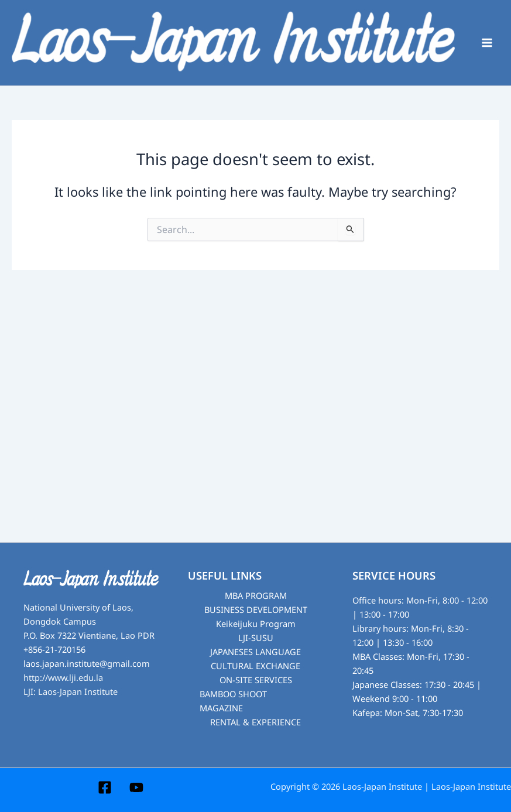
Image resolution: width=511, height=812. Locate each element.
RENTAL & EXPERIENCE (255, 722)
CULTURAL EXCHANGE (255, 666)
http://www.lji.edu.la (63, 678)
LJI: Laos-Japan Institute (71, 692)
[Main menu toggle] (487, 43)
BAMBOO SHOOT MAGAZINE (233, 701)
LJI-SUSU (256, 638)
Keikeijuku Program (256, 624)
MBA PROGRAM (256, 596)
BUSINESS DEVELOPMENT (256, 610)
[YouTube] (136, 787)
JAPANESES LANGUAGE (255, 652)
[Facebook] (105, 787)
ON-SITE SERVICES (256, 680)
